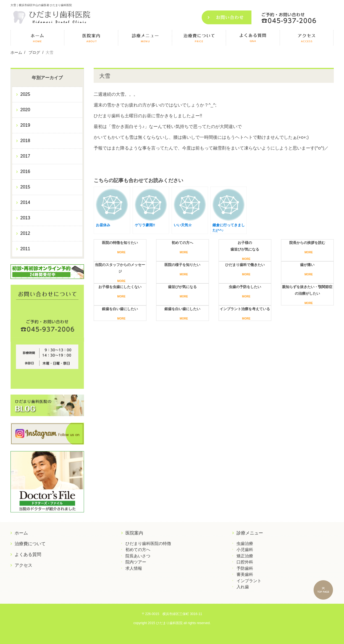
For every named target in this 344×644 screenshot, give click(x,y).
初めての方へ (138, 549)
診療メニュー (250, 533)
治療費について (30, 544)
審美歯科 (245, 574)
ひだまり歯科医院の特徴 (148, 543)
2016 (25, 171)
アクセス (23, 565)
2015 (25, 187)
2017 (25, 156)
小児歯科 (245, 549)
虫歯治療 (245, 543)
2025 (25, 94)
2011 (25, 249)
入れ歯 (243, 587)
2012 (25, 233)
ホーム (21, 533)
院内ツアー (136, 562)
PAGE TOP (327, 591)
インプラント (249, 581)
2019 (25, 125)
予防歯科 (245, 568)
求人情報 (134, 568)
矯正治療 (245, 556)
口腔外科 (245, 562)
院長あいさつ (138, 556)
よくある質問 (28, 554)
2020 (25, 110)
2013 (25, 218)
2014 (25, 202)
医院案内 (134, 533)
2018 (25, 141)
